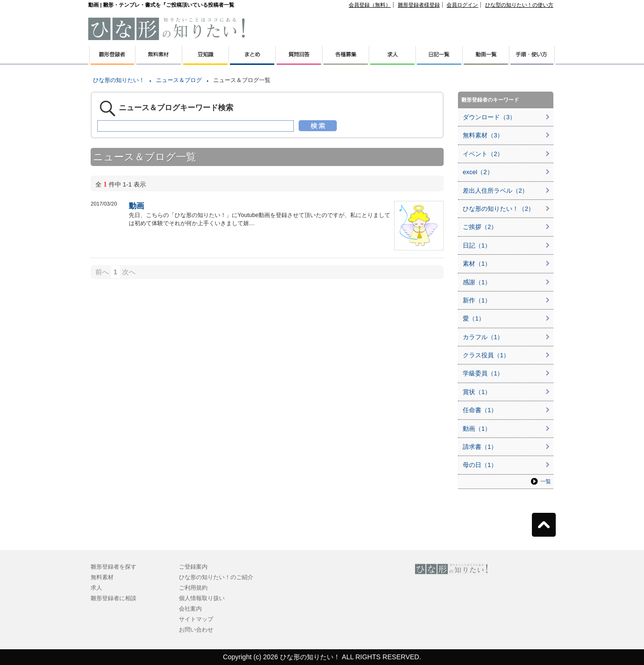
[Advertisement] (43, 215)
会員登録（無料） (370, 5)
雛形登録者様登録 (419, 5)
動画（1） (477, 429)
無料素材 (102, 577)
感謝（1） (477, 282)
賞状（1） (477, 392)
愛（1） (474, 318)
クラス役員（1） (486, 355)
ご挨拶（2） (480, 227)
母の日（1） (480, 465)
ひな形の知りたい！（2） (499, 209)
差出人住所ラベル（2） (495, 191)
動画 (136, 206)
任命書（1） (480, 410)
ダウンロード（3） (489, 117)
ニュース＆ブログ (179, 80)
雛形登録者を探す (114, 567)
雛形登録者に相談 (114, 598)
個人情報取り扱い (202, 598)
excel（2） (478, 172)
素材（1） (477, 264)
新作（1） (477, 300)
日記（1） (477, 245)
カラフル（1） (483, 337)
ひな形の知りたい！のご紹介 (216, 577)
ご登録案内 (193, 567)
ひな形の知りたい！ (119, 80)
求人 (96, 588)
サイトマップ (196, 619)
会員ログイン (462, 5)
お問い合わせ (196, 630)
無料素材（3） (483, 135)
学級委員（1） (483, 373)
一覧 (546, 481)
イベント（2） (483, 154)
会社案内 (190, 609)
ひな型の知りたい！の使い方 (519, 5)
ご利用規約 (193, 588)
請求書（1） (480, 447)
